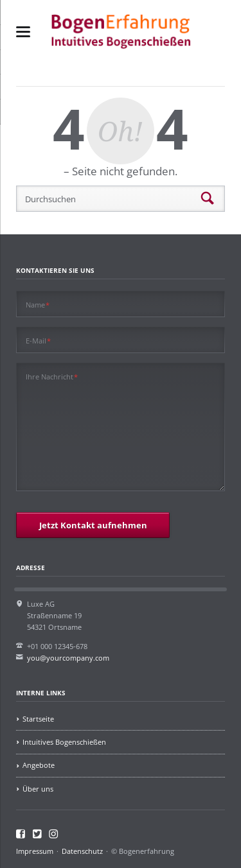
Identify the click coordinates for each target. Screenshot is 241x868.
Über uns (38, 789)
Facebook (21, 834)
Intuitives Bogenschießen (64, 742)
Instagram (54, 834)
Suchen (208, 199)
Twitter (38, 834)
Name (38, 304)
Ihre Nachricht (52, 376)
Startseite (38, 719)
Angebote (39, 765)
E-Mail (39, 340)
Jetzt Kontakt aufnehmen (93, 525)
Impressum (35, 851)
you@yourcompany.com (68, 658)
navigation (23, 32)
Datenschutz (82, 851)
